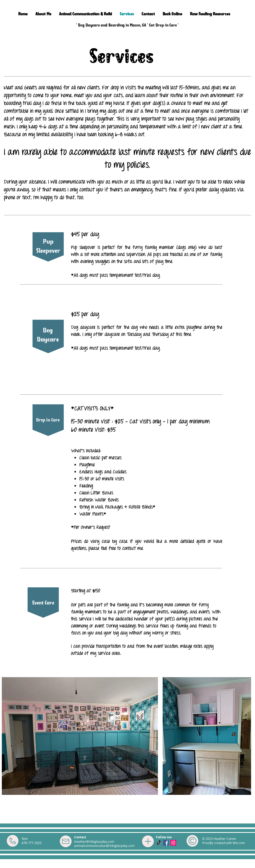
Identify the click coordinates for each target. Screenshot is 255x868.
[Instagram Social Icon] (173, 843)
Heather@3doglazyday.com (94, 841)
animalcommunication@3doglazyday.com (104, 846)
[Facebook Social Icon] (166, 843)
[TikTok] (159, 843)
